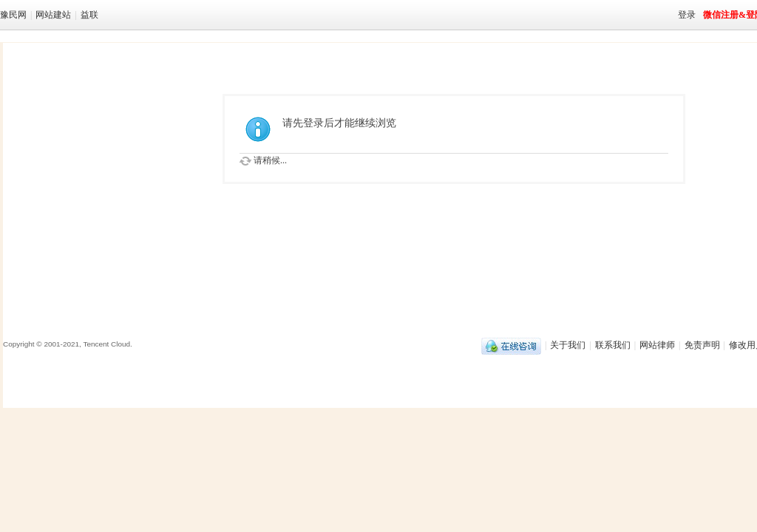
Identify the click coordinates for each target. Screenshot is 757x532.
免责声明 (702, 345)
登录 (687, 15)
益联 (89, 15)
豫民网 (13, 15)
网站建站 (53, 15)
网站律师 (657, 345)
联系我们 (613, 345)
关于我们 (568, 345)
